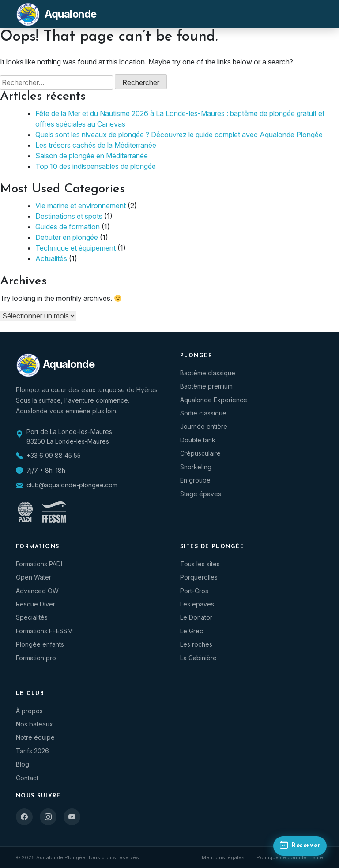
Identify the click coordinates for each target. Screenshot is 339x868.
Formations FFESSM (44, 631)
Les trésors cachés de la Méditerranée (96, 145)
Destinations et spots (69, 216)
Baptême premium (206, 386)
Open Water (34, 577)
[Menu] (313, 14)
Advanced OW (37, 591)
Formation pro (36, 658)
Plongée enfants (40, 644)
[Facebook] (24, 817)
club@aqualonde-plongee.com (72, 485)
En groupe (195, 480)
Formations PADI (39, 564)
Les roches (196, 644)
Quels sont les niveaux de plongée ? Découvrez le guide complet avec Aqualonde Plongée (179, 135)
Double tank (198, 440)
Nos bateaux (34, 724)
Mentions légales (223, 857)
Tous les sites (200, 564)
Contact (27, 778)
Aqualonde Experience (214, 400)
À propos (29, 711)
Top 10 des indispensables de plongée (96, 166)
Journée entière (204, 426)
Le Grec (192, 631)
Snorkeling (196, 467)
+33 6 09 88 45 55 (54, 455)
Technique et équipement (75, 248)
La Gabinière (198, 658)
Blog (23, 764)
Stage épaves (201, 494)
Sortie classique (203, 413)
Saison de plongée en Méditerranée (92, 156)
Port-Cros (194, 591)
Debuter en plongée (67, 237)
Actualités (51, 258)
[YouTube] (72, 817)
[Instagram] (48, 817)
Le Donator (196, 617)
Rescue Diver (36, 604)
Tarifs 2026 (32, 751)
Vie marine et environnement (81, 206)
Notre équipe (35, 737)
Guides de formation (68, 227)
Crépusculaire (200, 453)
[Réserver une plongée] (298, 845)
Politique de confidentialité (290, 857)
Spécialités (32, 617)
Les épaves (197, 604)
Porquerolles (199, 577)
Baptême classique (208, 373)
